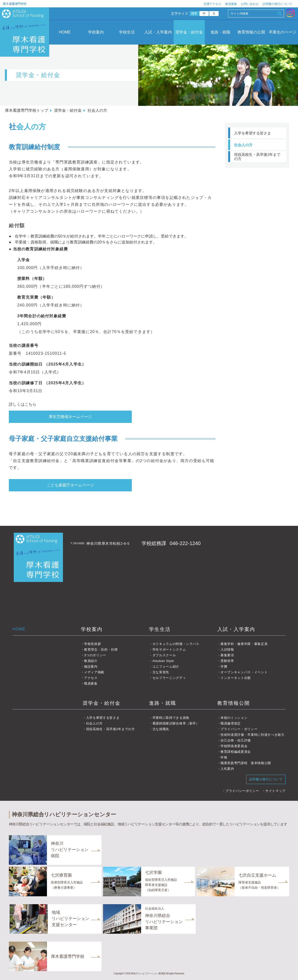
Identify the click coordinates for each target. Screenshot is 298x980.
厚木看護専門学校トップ (27, 110)
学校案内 (96, 32)
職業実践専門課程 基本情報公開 (246, 763)
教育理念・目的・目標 (101, 650)
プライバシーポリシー (242, 791)
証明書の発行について (277, 4)
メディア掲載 (94, 672)
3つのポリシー (95, 655)
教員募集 (231, 4)
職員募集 (91, 683)
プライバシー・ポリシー (239, 729)
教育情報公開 (234, 703)
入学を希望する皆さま (253, 133)
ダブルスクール (164, 655)
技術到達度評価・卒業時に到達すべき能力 (252, 735)
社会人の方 (243, 145)
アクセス (91, 678)
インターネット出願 (236, 678)
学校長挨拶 (92, 644)
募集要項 (227, 655)
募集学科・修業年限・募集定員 (244, 644)
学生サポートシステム (169, 650)
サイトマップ (275, 791)
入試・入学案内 (158, 32)
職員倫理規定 (231, 723)
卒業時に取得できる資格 (171, 718)
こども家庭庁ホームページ (70, 485)
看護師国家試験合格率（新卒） (176, 723)
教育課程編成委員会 (236, 752)
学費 (224, 667)
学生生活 (160, 629)
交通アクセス (212, 4)
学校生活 (127, 32)
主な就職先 (161, 729)
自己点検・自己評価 (236, 740)
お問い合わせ (250, 4)
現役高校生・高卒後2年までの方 (257, 157)
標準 (194, 14)
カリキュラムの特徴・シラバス (176, 644)
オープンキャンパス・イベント (244, 672)
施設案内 (91, 667)
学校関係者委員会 (234, 746)
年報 (224, 757)
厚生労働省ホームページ (70, 417)
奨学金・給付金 (189, 32)
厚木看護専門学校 (15, 4)
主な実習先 (161, 672)
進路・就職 (220, 32)
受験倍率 (227, 661)
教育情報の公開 (251, 32)
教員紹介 (91, 661)
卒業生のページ (283, 32)
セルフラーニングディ (169, 678)
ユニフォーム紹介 (166, 667)
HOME (65, 32)
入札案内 (227, 769)
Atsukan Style (163, 661)
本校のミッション (234, 718)
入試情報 (227, 650)
